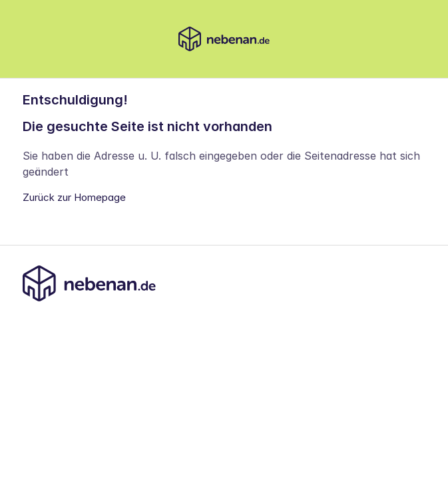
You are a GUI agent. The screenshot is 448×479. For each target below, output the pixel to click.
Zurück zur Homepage (74, 197)
